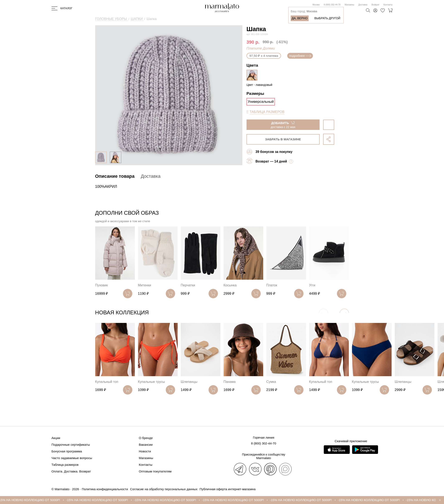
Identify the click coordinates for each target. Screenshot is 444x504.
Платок (272, 285)
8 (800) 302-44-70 (332, 5)
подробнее (300, 56)
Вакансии (146, 445)
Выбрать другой (327, 18)
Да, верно (300, 18)
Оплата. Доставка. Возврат (71, 471)
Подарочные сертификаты (71, 445)
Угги (312, 285)
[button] (344, 313)
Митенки (145, 285)
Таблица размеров (65, 465)
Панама (230, 382)
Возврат (376, 5)
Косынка (230, 285)
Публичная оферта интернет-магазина (228, 489)
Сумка (271, 382)
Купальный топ (107, 382)
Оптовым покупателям (155, 471)
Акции (56, 438)
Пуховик (102, 285)
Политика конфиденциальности (105, 489)
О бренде (146, 438)
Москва (316, 5)
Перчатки (188, 285)
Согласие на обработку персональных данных (164, 489)
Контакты (388, 5)
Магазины (349, 5)
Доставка (363, 5)
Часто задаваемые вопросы (72, 458)
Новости (145, 451)
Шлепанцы (189, 382)
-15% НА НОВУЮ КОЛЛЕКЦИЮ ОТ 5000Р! (35, 500)
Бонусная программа (67, 451)
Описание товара (115, 176)
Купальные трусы (152, 382)
